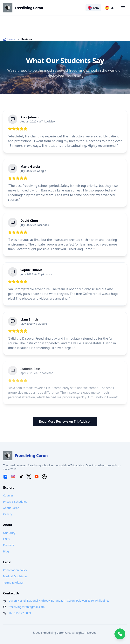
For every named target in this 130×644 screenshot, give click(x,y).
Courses (8, 495)
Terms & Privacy (13, 582)
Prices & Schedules (15, 502)
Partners (9, 545)
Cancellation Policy (15, 570)
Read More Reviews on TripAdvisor (65, 421)
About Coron (11, 508)
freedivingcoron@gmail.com (27, 607)
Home (9, 39)
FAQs (6, 539)
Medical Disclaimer (15, 576)
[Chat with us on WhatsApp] (120, 634)
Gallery (8, 514)
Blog (6, 551)
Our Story (9, 533)
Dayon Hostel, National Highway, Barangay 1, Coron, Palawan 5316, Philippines (59, 601)
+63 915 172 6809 (20, 613)
